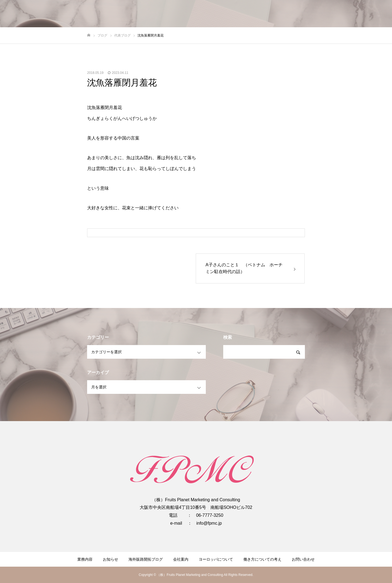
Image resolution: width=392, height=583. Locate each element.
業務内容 (85, 559)
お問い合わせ (303, 559)
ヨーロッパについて (216, 559)
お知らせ (111, 559)
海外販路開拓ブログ (146, 559)
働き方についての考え (262, 559)
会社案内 (181, 559)
